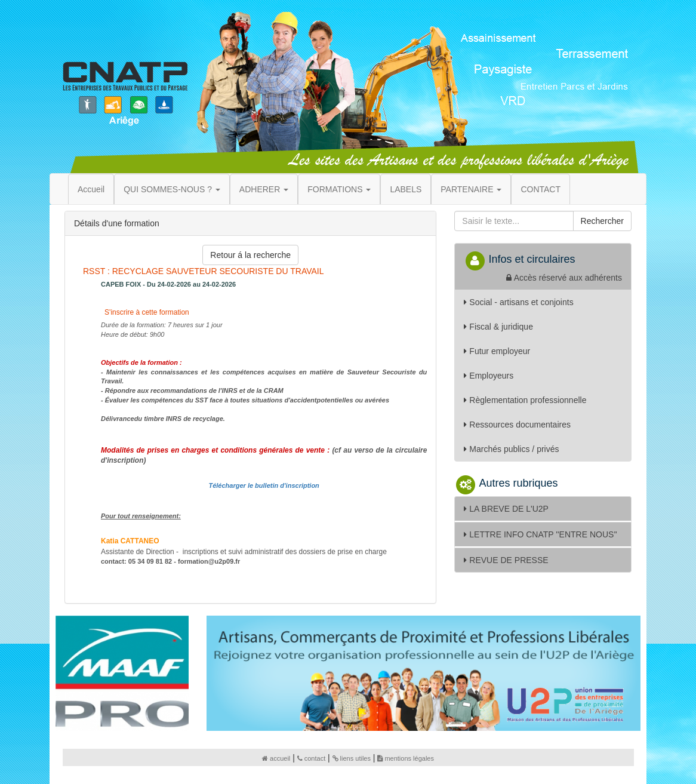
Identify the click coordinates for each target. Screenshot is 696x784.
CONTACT (541, 189)
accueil (276, 758)
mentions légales (406, 758)
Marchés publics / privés (511, 449)
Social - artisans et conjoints (518, 302)
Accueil (91, 189)
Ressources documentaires (517, 425)
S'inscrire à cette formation (146, 312)
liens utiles (352, 758)
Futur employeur (497, 351)
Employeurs (489, 376)
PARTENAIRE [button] (471, 189)
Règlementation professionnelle (525, 400)
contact (311, 758)
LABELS (406, 189)
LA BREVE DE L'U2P (506, 509)
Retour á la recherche (250, 255)
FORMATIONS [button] (339, 189)
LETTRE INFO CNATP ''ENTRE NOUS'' (540, 534)
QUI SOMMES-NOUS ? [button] (172, 189)
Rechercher (602, 221)
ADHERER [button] (264, 189)
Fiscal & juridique (498, 327)
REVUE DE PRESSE (506, 560)
